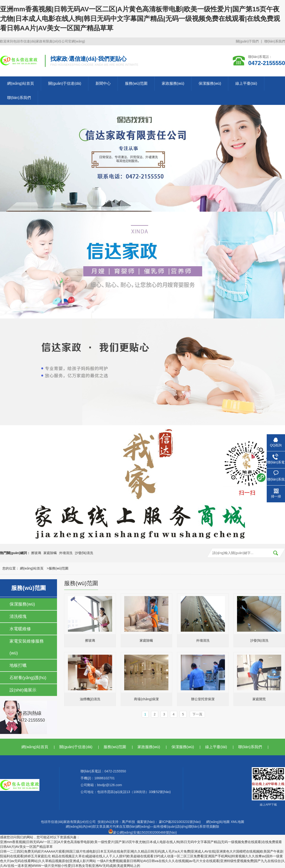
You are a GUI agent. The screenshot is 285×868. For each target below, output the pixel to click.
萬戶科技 (128, 822)
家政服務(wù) (173, 83)
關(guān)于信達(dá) (65, 83)
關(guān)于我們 (247, 41)
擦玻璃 (36, 553)
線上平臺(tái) (246, 83)
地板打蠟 (18, 665)
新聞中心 (103, 83)
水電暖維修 (20, 629)
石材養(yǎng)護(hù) (28, 678)
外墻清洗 (66, 553)
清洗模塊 (18, 616)
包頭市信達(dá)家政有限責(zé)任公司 (68, 822)
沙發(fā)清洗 (84, 553)
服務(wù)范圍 (136, 83)
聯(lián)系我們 (275, 41)
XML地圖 (237, 822)
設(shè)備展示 (23, 690)
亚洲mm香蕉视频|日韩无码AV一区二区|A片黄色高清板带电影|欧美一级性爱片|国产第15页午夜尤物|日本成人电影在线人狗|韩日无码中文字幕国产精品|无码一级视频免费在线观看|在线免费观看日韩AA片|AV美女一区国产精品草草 (140, 19)
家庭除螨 (50, 553)
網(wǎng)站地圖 (218, 822)
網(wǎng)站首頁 (21, 83)
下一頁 (197, 714)
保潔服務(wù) (210, 83)
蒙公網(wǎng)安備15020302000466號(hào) (143, 831)
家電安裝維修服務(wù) (27, 647)
